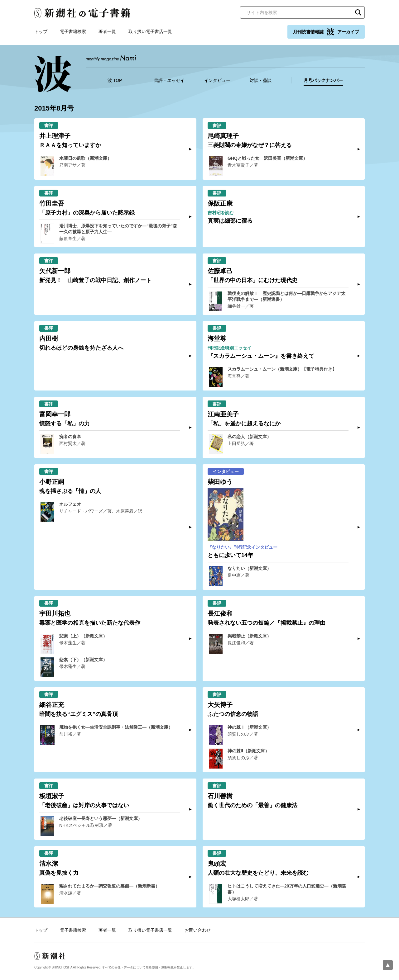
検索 (358, 12)
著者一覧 (107, 31)
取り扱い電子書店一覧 (150, 31)
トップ (41, 31)
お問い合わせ (198, 930)
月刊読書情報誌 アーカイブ (326, 32)
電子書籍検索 (73, 31)
